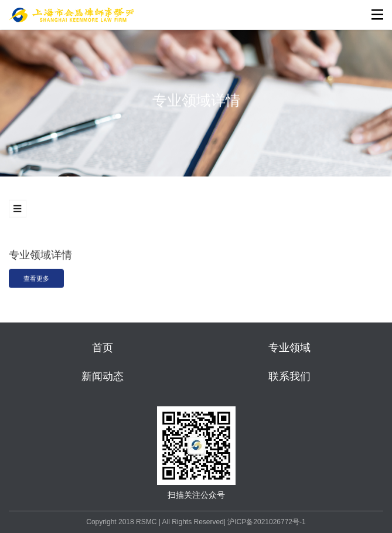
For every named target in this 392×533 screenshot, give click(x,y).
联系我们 (289, 376)
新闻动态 (103, 376)
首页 (103, 348)
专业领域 (289, 348)
